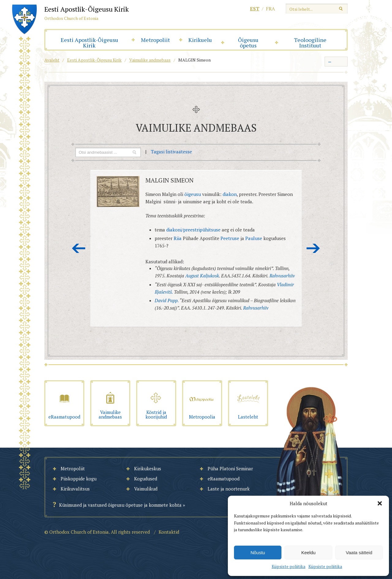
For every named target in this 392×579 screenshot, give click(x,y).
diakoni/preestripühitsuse (193, 230)
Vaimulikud (146, 489)
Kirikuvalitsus (75, 489)
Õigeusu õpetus (248, 43)
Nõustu (258, 553)
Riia (178, 238)
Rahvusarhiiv (282, 276)
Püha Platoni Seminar (230, 468)
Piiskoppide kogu (79, 479)
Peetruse (230, 238)
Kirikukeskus (148, 468)
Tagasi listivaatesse (171, 152)
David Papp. (167, 300)
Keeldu (309, 553)
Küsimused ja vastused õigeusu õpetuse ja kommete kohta (120, 505)
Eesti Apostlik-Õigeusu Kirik (89, 43)
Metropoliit (155, 40)
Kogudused (146, 479)
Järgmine (313, 248)
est (255, 9)
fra (270, 9)
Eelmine (79, 248)
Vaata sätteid (359, 553)
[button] (380, 503)
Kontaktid (169, 532)
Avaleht (52, 60)
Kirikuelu (200, 40)
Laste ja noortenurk (229, 489)
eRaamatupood (224, 479)
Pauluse (254, 238)
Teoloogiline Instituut (310, 43)
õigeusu (193, 194)
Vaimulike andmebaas (150, 60)
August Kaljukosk (202, 276)
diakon (230, 194)
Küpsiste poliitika (288, 566)
